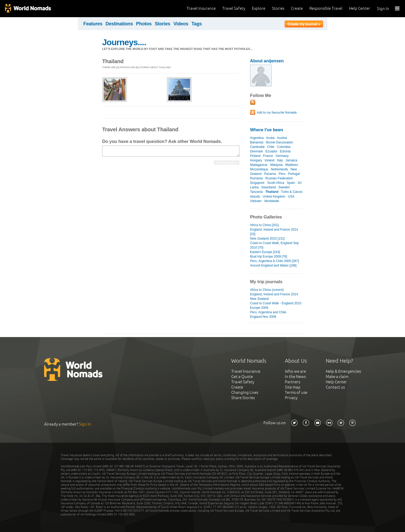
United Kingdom (274, 197)
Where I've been (267, 130)
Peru (282, 174)
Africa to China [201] (264, 225)
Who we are (295, 371)
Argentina (257, 138)
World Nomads (28, 9)
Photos (144, 24)
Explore (259, 8)
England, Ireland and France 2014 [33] (274, 232)
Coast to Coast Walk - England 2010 (276, 303)
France (268, 156)
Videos (181, 24)
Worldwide (272, 201)
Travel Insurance (201, 8)
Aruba (270, 138)
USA (291, 197)
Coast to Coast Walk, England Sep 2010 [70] (274, 245)
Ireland (269, 160)
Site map (293, 387)
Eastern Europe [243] (265, 252)
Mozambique (259, 169)
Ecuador (272, 151)
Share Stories (243, 398)
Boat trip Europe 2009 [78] (269, 256)
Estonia (285, 151)
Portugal (294, 174)
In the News (295, 377)
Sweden (284, 187)
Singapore (257, 183)
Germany (282, 156)
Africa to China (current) (267, 290)
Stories (278, 8)
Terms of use (296, 392)
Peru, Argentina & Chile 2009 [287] (274, 261)
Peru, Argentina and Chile (268, 312)
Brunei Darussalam (280, 142)
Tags (197, 24)
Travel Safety (234, 8)
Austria (282, 138)
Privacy (291, 398)
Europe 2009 (259, 308)
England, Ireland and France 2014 (274, 294)
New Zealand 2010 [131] (267, 239)
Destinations (119, 24)
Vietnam (256, 201)
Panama (270, 174)
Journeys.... (124, 42)
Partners (293, 382)
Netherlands (279, 169)
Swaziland (269, 187)
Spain (291, 183)
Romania (256, 178)
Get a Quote (242, 377)
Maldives (292, 165)
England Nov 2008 (263, 317)
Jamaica (291, 160)
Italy (280, 160)
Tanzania (256, 192)
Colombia (284, 147)
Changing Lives (245, 392)
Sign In (383, 9)
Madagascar (259, 165)
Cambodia (257, 147)
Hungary (256, 160)
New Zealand (259, 299)
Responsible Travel (326, 8)
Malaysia (276, 165)
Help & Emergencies (343, 371)
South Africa (276, 183)
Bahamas (257, 142)
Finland (255, 156)
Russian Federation (279, 178)
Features (93, 24)
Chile (271, 147)
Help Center (360, 8)
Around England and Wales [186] (273, 265)
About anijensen (267, 61)
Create (297, 8)
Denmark (256, 151)
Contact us (335, 387)
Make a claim (337, 377)
